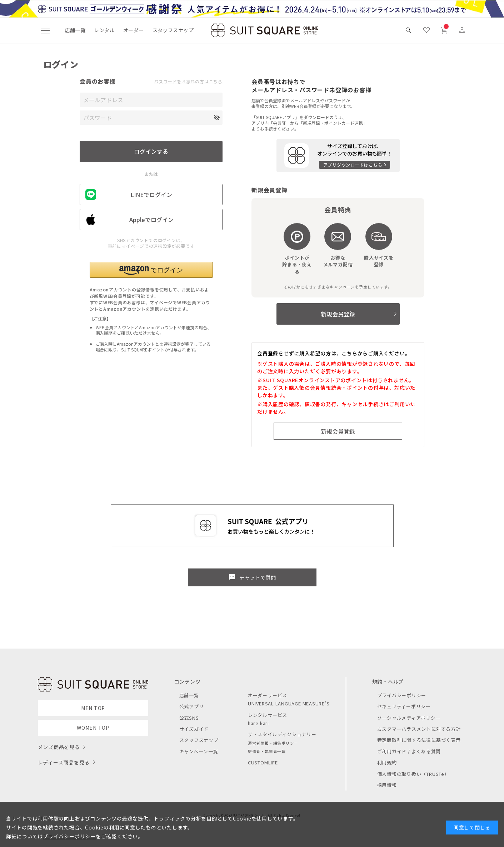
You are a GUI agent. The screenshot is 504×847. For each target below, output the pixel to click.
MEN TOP (93, 708)
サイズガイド (194, 729)
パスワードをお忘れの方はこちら (188, 82)
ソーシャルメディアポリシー (409, 718)
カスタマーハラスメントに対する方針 (419, 729)
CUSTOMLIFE (263, 762)
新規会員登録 (338, 314)
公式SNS (189, 718)
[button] (151, 270)
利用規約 (387, 762)
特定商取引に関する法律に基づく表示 (419, 740)
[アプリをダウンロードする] (338, 156)
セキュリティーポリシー (404, 706)
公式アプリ (192, 706)
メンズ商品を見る (59, 747)
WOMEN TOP (93, 728)
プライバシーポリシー (402, 695)
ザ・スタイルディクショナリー (282, 734)
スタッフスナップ (173, 30)
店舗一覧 (75, 30)
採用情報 (387, 785)
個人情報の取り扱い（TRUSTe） (413, 774)
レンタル (104, 30)
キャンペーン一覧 (199, 751)
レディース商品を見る (64, 762)
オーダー (134, 30)
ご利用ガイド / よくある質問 (409, 751)
